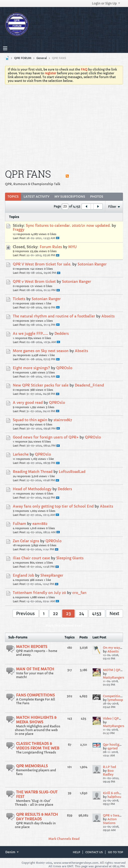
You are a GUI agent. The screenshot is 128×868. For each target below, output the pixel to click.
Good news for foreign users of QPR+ (46, 437)
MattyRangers (114, 677)
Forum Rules (51, 247)
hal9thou (114, 797)
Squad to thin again (30, 420)
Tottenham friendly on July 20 (39, 593)
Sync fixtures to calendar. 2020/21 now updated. (68, 226)
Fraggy (19, 230)
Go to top (115, 852)
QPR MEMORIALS (32, 766)
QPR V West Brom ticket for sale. (42, 264)
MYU (72, 247)
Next (114, 614)
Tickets (19, 299)
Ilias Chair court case (31, 558)
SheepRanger (52, 575)
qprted (113, 748)
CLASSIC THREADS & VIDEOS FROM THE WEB (38, 746)
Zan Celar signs (26, 541)
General (42, 58)
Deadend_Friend (89, 385)
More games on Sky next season (41, 351)
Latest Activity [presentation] (37, 197)
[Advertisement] (64, 126)
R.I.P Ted (109, 767)
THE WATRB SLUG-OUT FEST (37, 794)
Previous (25, 614)
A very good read (28, 403)
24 (82, 614)
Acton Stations (110, 821)
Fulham (19, 524)
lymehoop (115, 700)
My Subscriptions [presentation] (70, 197)
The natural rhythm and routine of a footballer (54, 316)
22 (55, 614)
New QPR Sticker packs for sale (41, 385)
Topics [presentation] (13, 197)
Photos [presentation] (97, 197)
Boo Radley (108, 773)
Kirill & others (113, 793)
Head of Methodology (32, 489)
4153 (97, 614)
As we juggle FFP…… (30, 334)
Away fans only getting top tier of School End (53, 506)
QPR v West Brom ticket (34, 282)
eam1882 (40, 524)
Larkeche (21, 454)
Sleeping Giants (70, 558)
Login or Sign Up (106, 3)
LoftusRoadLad (72, 472)
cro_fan (79, 593)
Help (76, 852)
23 (69, 614)
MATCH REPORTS (32, 647)
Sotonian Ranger (92, 264)
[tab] (13, 197)
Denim (12, 852)
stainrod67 (63, 420)
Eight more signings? (31, 368)
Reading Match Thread (33, 472)
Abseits (108, 316)
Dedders (62, 334)
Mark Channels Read (64, 839)
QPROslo (64, 368)
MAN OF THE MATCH (35, 669)
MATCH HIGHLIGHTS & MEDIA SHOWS (36, 720)
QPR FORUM (23, 58)
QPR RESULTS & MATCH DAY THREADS (37, 817)
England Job (23, 575)
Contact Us (94, 852)
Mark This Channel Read (64, 626)
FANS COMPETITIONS (35, 695)
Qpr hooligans (114, 745)
